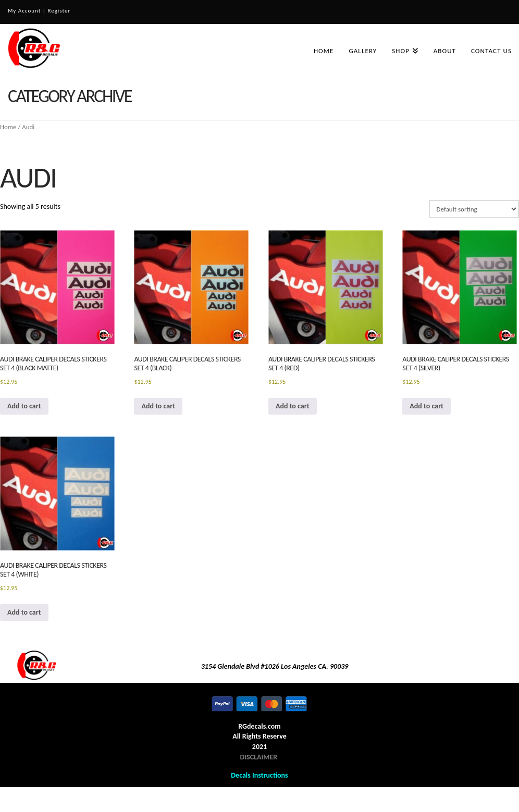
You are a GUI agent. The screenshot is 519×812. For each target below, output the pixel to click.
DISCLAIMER (259, 757)
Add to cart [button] (24, 406)
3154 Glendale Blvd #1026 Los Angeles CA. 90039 (275, 666)
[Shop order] (474, 209)
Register (59, 11)
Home (8, 127)
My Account (24, 11)
